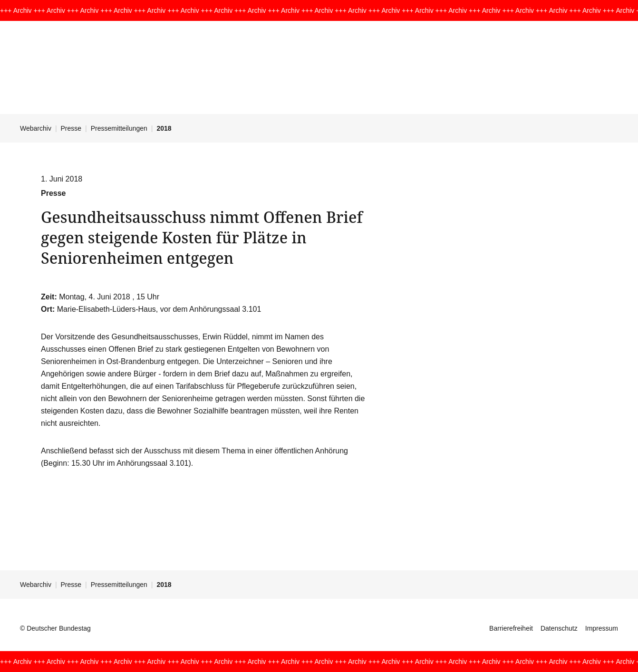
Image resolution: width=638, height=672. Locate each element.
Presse (71, 128)
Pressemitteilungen (119, 128)
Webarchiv (36, 128)
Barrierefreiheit (511, 628)
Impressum (602, 628)
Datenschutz (559, 628)
